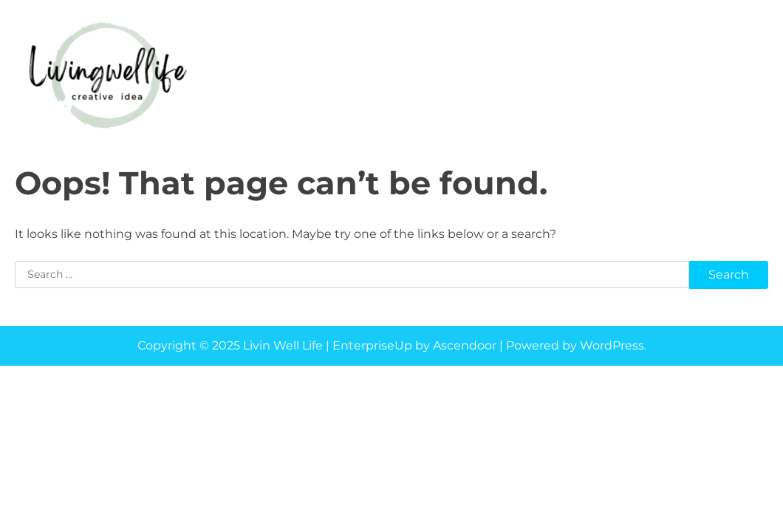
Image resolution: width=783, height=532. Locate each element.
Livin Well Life (283, 345)
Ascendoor (465, 345)
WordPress (612, 345)
